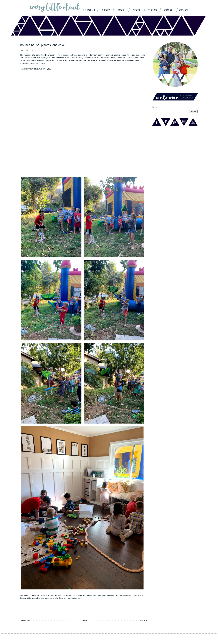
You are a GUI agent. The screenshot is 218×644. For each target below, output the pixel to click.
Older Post (143, 620)
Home (84, 620)
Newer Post (25, 620)
